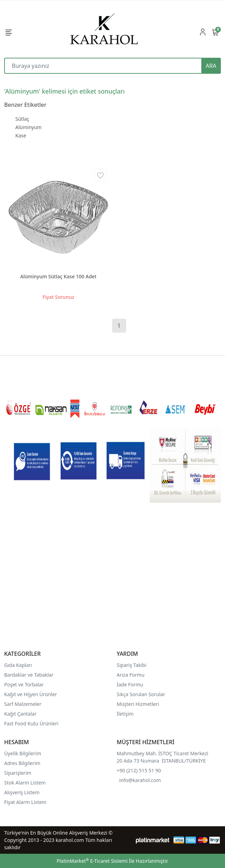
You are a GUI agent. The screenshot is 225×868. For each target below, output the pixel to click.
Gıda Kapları (18, 665)
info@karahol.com (140, 780)
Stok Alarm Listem (25, 783)
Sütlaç (22, 119)
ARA (211, 66)
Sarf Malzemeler (23, 704)
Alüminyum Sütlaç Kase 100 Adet (58, 276)
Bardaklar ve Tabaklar (29, 675)
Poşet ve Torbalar (24, 684)
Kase (21, 136)
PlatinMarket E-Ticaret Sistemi (92, 861)
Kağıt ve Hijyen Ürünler (31, 694)
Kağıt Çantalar (20, 714)
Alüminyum (28, 127)
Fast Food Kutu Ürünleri (31, 723)
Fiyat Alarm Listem (25, 802)
